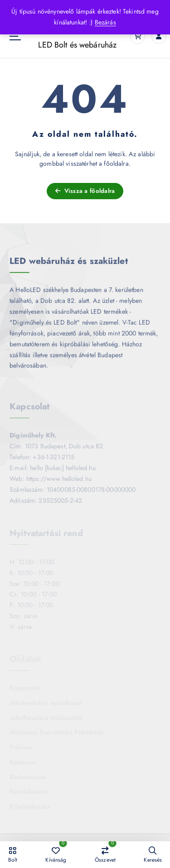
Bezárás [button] (105, 22)
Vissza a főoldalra (85, 191)
